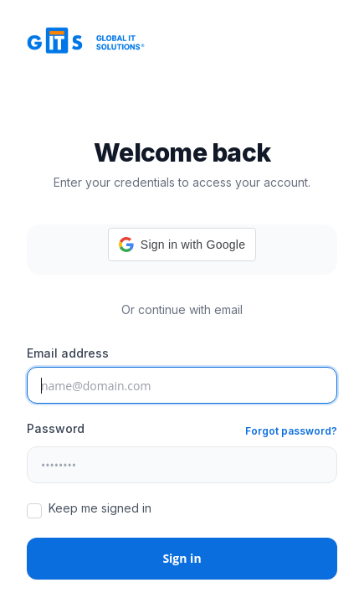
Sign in (182, 558)
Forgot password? (291, 431)
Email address (68, 353)
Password (56, 428)
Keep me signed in (100, 508)
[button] (182, 245)
